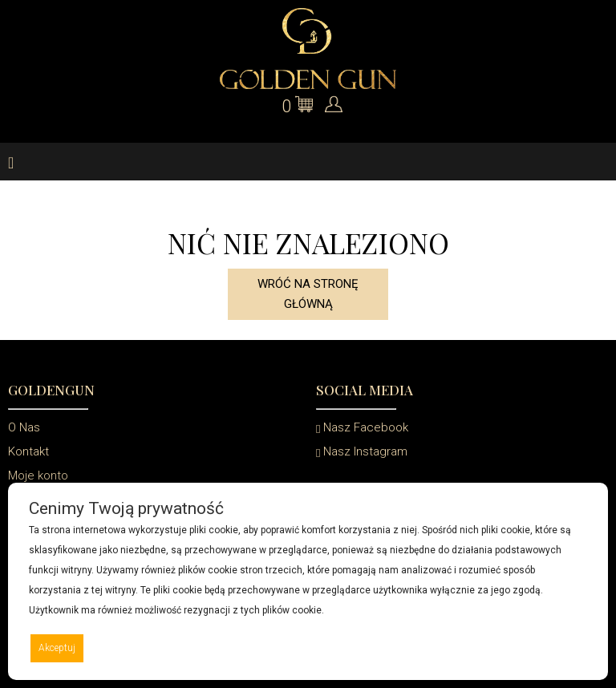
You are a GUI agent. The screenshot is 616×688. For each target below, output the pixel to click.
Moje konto (38, 476)
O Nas (24, 427)
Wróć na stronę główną (308, 294)
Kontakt (28, 451)
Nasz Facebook (362, 427)
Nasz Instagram (362, 451)
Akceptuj (57, 648)
